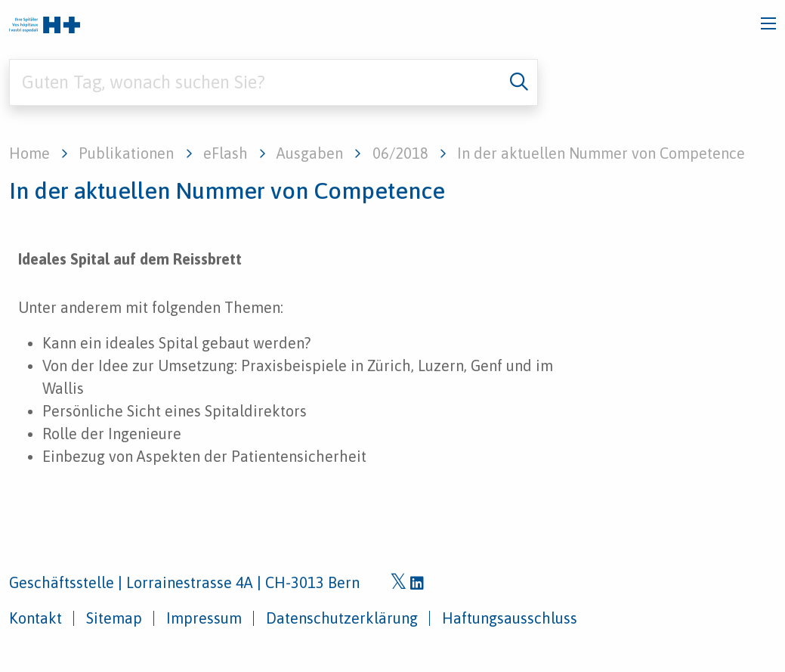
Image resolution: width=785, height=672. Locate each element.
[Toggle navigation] (768, 23)
